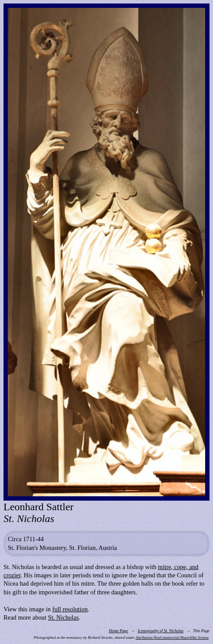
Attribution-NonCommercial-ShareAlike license (172, 637)
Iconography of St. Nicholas (160, 631)
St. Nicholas (63, 617)
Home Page (119, 631)
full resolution (70, 609)
